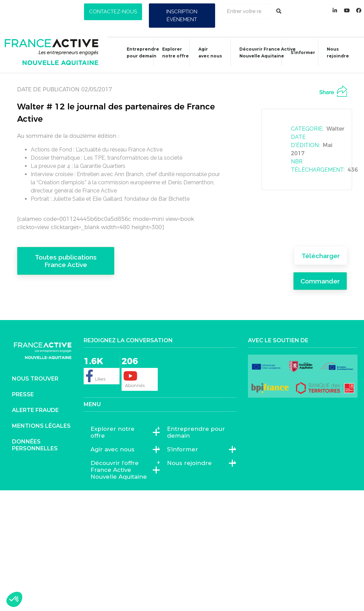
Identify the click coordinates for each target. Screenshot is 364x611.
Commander (320, 281)
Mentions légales (41, 426)
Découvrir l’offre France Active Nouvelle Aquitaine (122, 470)
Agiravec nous (207, 52)
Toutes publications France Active (66, 261)
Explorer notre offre (172, 52)
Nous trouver (35, 379)
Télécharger (321, 256)
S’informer (299, 54)
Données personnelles (35, 445)
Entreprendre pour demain (139, 52)
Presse (23, 394)
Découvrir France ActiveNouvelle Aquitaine (264, 52)
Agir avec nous (114, 449)
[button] (113, 12)
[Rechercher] (279, 11)
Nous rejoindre (334, 52)
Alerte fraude (35, 410)
